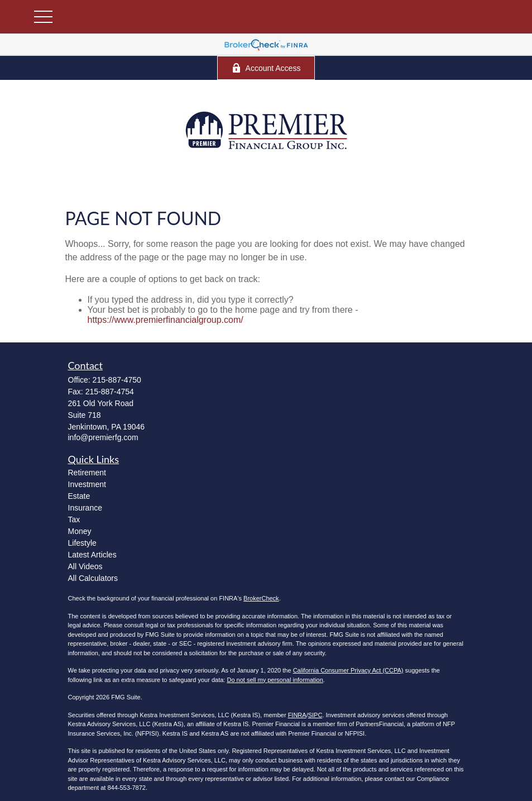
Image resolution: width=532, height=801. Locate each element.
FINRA (297, 715)
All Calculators (93, 578)
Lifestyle (82, 543)
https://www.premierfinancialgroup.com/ (166, 320)
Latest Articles (92, 555)
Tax (74, 519)
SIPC (315, 715)
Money (80, 531)
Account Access (266, 68)
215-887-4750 (117, 380)
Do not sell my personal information (275, 680)
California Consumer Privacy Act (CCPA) (348, 670)
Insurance (85, 508)
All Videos (85, 566)
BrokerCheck (261, 598)
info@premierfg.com (103, 437)
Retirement (87, 473)
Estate (79, 496)
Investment (87, 484)
